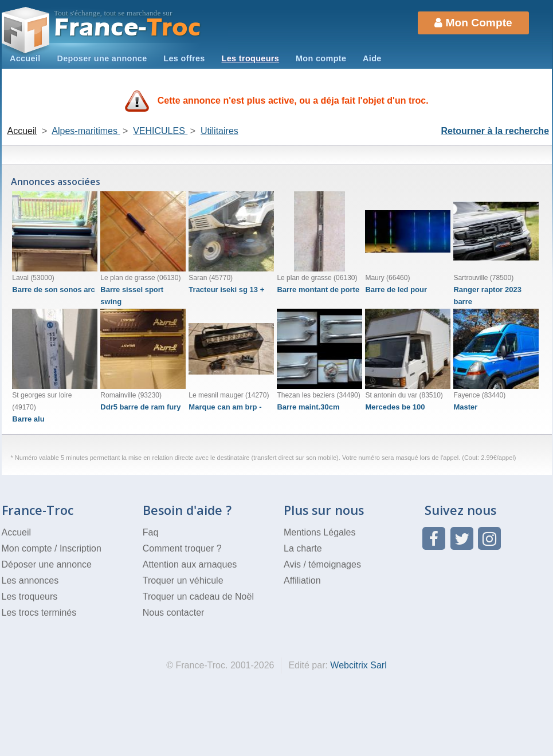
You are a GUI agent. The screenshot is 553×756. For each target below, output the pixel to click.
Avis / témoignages (322, 564)
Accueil (25, 58)
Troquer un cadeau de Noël (198, 596)
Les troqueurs (251, 58)
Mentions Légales (319, 532)
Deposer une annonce (102, 58)
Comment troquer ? (182, 548)
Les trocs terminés (39, 613)
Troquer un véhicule (183, 580)
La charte (303, 548)
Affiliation (302, 580)
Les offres (184, 58)
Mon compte (321, 58)
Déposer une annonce (47, 564)
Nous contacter (174, 613)
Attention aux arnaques (190, 564)
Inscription (81, 548)
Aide (372, 58)
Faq (151, 532)
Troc (128, 28)
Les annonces (30, 580)
